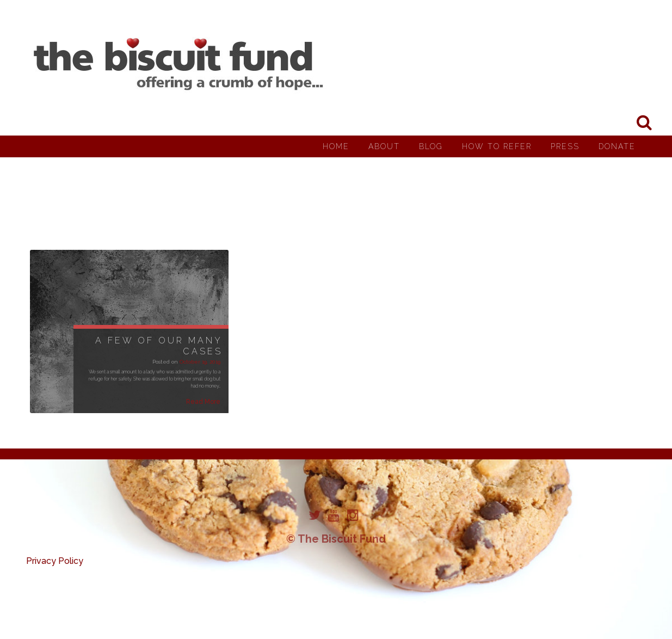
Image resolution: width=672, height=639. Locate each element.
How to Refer (497, 146)
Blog (431, 146)
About (384, 146)
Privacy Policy (55, 561)
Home (336, 146)
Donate (617, 146)
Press (565, 146)
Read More (203, 402)
